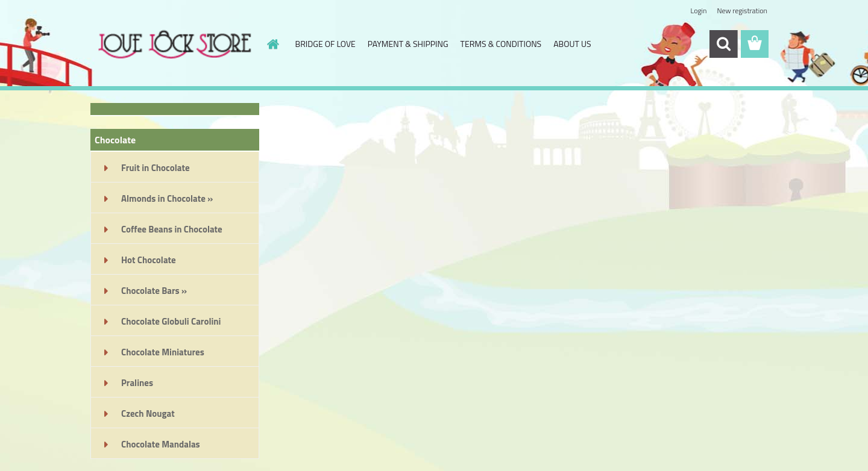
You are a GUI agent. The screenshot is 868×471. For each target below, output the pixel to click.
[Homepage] (272, 44)
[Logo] (173, 45)
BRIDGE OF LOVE (325, 44)
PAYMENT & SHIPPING (408, 44)
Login (698, 11)
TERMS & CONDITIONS (501, 44)
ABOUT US (572, 44)
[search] (723, 44)
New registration (743, 11)
